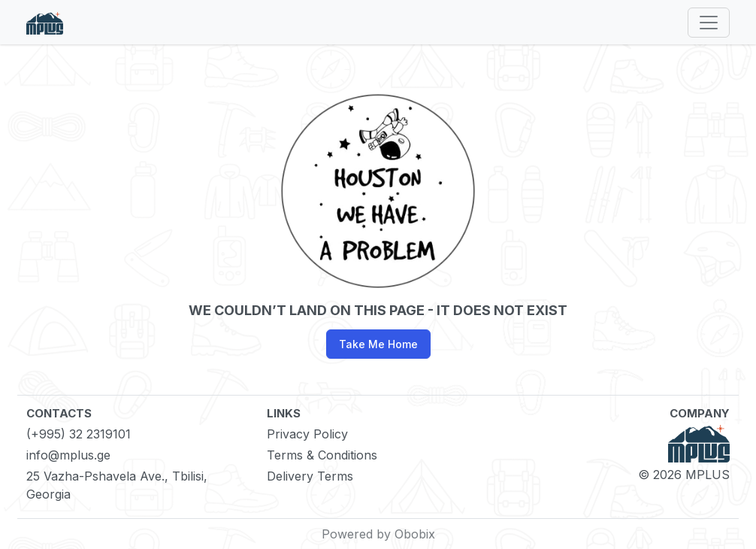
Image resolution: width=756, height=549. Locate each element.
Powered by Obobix (378, 534)
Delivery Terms (310, 476)
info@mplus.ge (68, 455)
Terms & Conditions (322, 455)
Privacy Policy (307, 434)
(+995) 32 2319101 (79, 434)
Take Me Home (378, 344)
